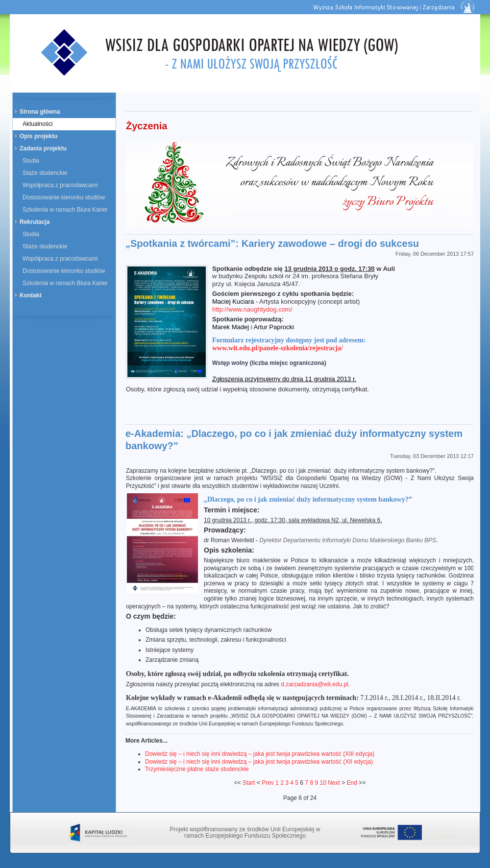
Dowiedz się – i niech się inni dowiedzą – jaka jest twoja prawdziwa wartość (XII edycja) (259, 762)
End (352, 783)
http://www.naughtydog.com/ (252, 309)
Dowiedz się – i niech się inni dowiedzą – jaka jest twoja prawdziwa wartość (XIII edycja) (260, 754)
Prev (268, 783)
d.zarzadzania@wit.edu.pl (315, 684)
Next (334, 783)
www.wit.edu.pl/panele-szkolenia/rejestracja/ (278, 348)
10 (323, 783)
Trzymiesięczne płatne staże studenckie (197, 769)
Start (249, 783)
